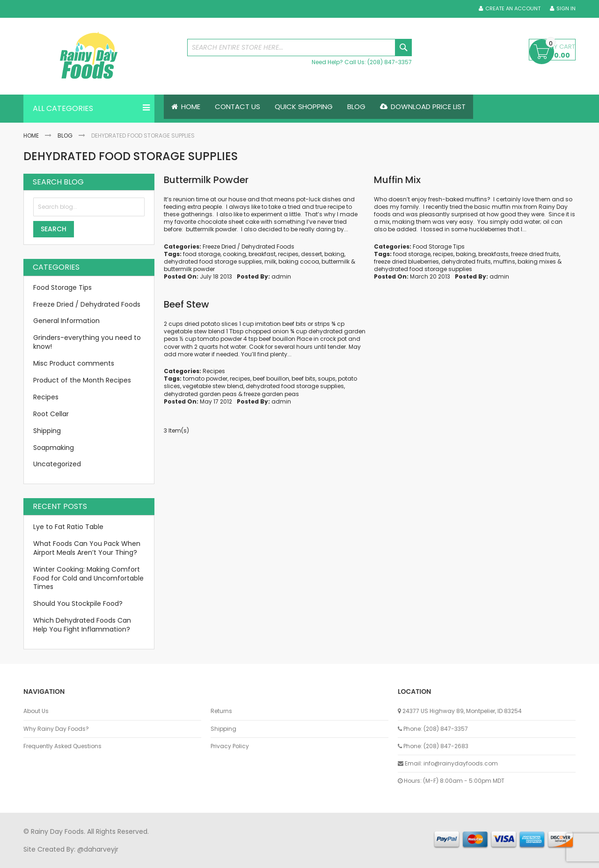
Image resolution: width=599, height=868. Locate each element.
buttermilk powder (189, 269)
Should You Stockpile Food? (78, 604)
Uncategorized (57, 464)
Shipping (47, 431)
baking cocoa (299, 261)
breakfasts (493, 254)
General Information (66, 321)
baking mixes (537, 261)
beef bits (303, 379)
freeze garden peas (271, 394)
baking (334, 254)
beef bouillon (271, 379)
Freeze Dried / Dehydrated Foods (248, 246)
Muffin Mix (397, 180)
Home (31, 136)
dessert (311, 254)
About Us (36, 711)
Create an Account (513, 9)
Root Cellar (51, 414)
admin (281, 277)
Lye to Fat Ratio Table (68, 527)
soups (327, 379)
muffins (504, 261)
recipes (288, 254)
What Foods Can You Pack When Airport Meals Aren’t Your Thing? (87, 548)
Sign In (566, 9)
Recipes (214, 371)
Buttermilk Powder (206, 180)
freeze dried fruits (535, 254)
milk (270, 261)
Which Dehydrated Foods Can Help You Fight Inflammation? (82, 625)
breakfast (262, 254)
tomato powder (205, 379)
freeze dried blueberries (406, 261)
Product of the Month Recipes (82, 380)
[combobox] (299, 48)
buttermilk (336, 261)
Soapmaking (54, 448)
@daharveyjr (98, 849)
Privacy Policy (230, 746)
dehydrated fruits (466, 261)
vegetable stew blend (213, 386)
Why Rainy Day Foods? (56, 729)
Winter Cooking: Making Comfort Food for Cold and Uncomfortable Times (88, 578)
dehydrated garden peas (200, 394)
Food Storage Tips (439, 246)
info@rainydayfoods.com (461, 763)
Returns (221, 711)
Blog (65, 136)
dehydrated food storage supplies (213, 261)
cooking (234, 254)
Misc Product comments (74, 363)
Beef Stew (186, 304)
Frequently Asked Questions (62, 746)
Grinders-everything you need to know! (87, 342)
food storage (202, 254)
